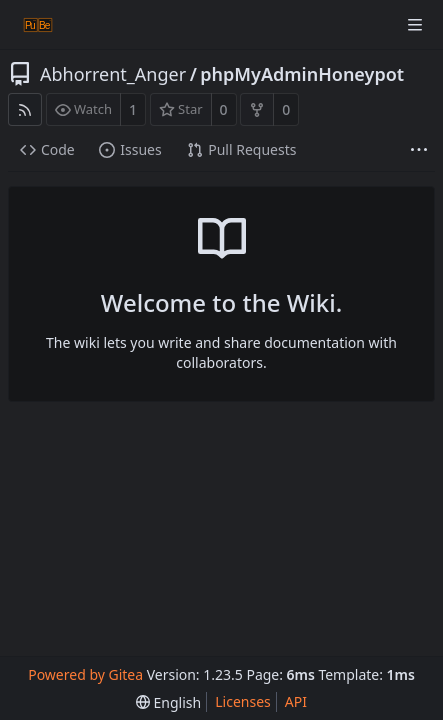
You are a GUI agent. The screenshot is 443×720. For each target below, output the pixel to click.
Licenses (243, 701)
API (296, 701)
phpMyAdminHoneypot (302, 74)
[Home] (38, 25)
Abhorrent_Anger (113, 74)
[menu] (168, 702)
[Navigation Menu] (415, 25)
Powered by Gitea (85, 674)
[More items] (419, 150)
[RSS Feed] (25, 109)
